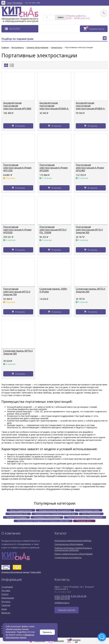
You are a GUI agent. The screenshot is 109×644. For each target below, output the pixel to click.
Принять (47, 632)
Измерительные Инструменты (55, 510)
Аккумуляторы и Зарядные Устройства (55, 514)
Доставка (6, 590)
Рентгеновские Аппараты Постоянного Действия (43, 521)
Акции (4, 609)
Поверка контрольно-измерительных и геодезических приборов (73, 549)
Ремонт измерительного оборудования (73, 554)
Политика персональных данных (15, 572)
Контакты (6, 601)
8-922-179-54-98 (62, 596)
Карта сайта (36, 572)
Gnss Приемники (91, 514)
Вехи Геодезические (21, 510)
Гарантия (6, 605)
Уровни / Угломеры (17, 517)
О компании (7, 587)
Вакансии (6, 613)
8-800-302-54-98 (62, 598)
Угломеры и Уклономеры (47, 517)
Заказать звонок (67, 610)
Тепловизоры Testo (89, 510)
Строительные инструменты (68, 557)
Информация (8, 598)
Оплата (5, 594)
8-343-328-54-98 (78, 596)
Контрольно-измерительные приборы (73, 540)
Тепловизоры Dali (18, 514)
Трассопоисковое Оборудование (85, 517)
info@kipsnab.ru (62, 603)
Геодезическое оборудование (69, 544)
